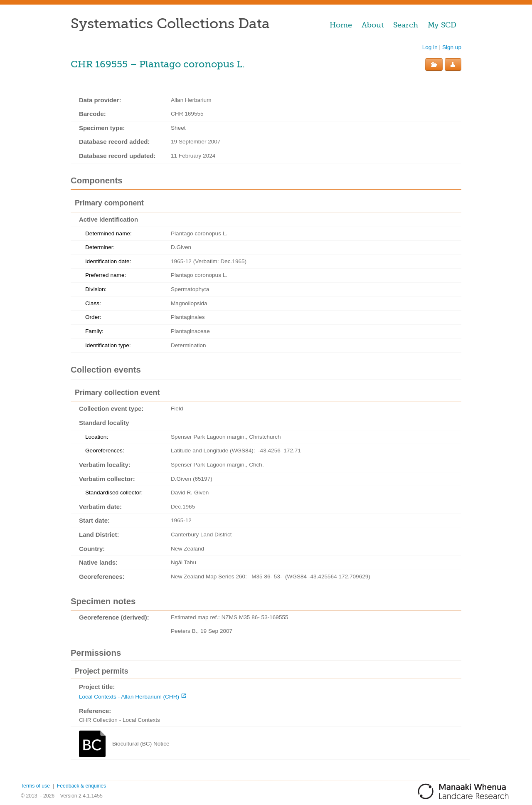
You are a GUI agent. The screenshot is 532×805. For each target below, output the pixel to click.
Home (341, 25)
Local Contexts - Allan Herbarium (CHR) (129, 697)
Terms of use (35, 786)
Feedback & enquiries (81, 786)
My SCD (442, 25)
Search (406, 25)
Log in (430, 47)
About (373, 25)
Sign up (452, 47)
